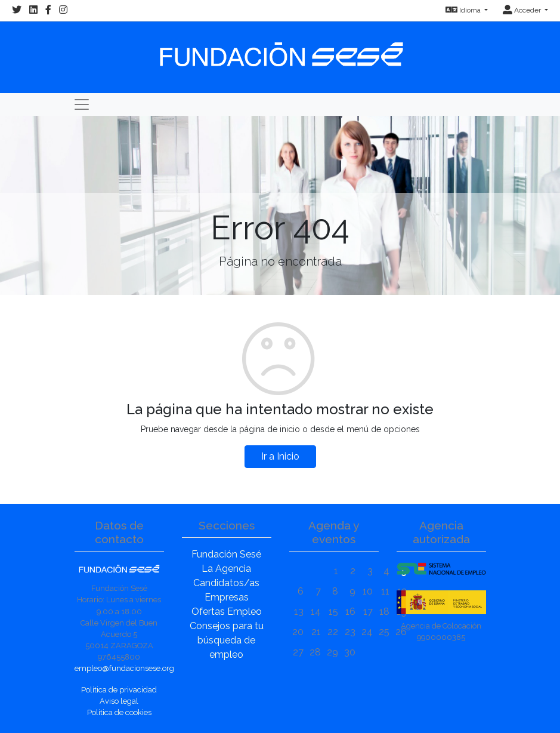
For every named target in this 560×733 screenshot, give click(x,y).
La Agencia (226, 569)
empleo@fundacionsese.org (124, 668)
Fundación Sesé (226, 554)
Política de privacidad (119, 690)
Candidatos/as (226, 583)
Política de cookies (119, 712)
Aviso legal (119, 701)
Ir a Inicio (280, 456)
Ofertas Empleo (227, 612)
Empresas (227, 597)
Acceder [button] (523, 10)
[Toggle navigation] (82, 104)
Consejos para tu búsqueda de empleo (227, 640)
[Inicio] (280, 49)
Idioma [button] (464, 10)
